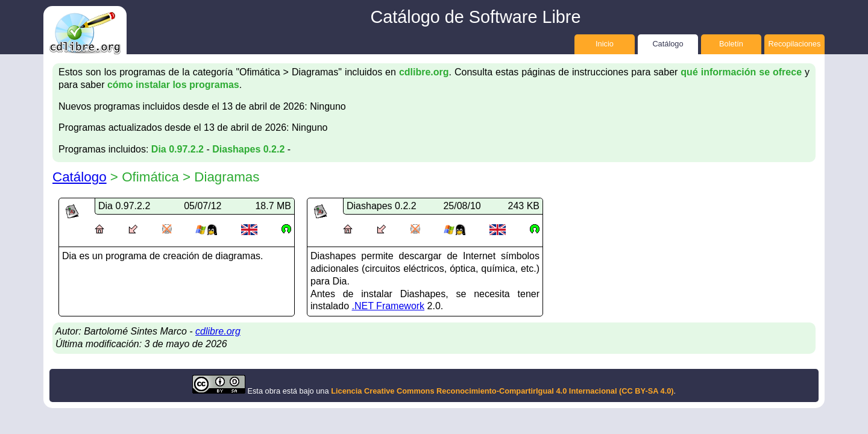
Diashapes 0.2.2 (248, 149)
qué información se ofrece (741, 72)
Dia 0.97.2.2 (178, 149)
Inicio (605, 44)
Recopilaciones (795, 44)
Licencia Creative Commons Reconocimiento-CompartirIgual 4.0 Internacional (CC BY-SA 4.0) (502, 391)
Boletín (731, 44)
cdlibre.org (424, 72)
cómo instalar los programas (173, 85)
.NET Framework (388, 306)
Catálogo (668, 44)
